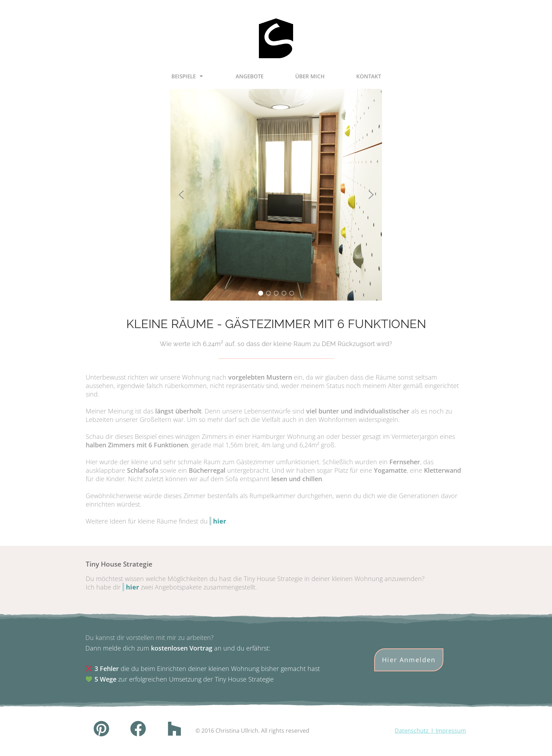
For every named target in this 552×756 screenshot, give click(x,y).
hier (220, 521)
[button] (181, 195)
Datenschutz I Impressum (430, 731)
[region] (276, 195)
